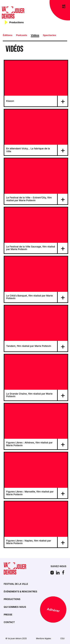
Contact (9, 622)
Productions (12, 599)
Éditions (8, 35)
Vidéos (35, 35)
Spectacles (50, 35)
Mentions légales (43, 638)
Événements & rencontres (20, 592)
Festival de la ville (16, 584)
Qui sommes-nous (15, 607)
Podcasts (22, 35)
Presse (8, 615)
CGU (62, 638)
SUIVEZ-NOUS (58, 566)
